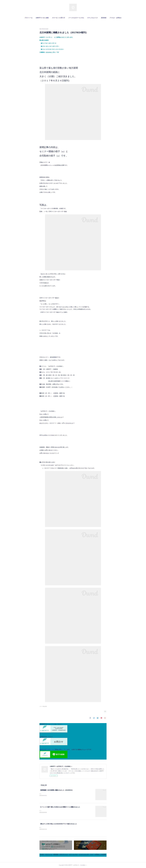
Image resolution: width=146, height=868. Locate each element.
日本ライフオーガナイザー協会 (50, 312)
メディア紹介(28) (43, 706)
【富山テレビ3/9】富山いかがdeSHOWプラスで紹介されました (58, 824)
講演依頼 (104, 18)
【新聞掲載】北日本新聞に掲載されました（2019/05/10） (56, 790)
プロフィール (28, 18)
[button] (28, 18)
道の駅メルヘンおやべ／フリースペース (58, 378)
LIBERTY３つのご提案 (42, 18)
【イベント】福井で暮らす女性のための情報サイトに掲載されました (60, 807)
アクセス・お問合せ (116, 18)
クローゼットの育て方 (58, 18)
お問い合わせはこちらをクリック (49, 453)
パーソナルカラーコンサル (76, 18)
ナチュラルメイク (93, 18)
